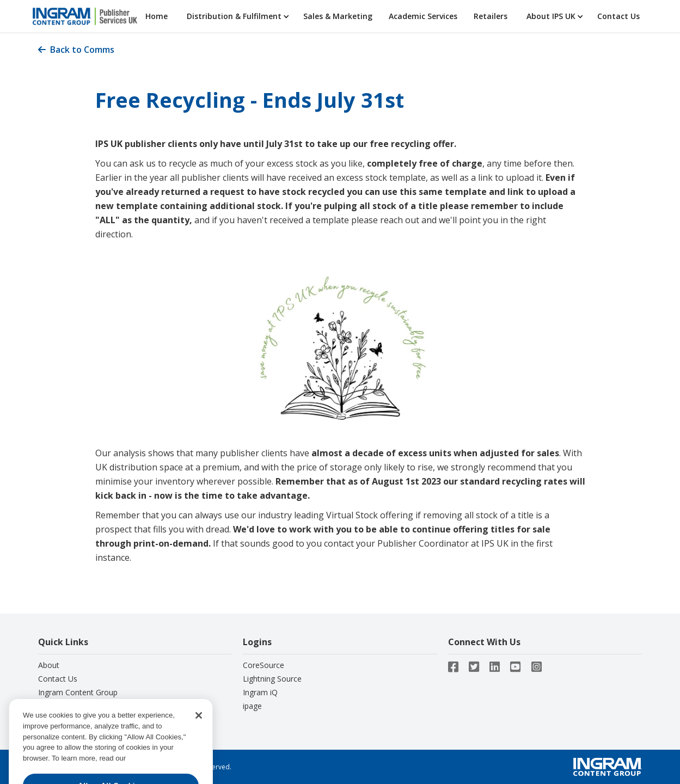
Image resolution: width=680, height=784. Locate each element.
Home (157, 16)
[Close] (199, 726)
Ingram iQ (260, 692)
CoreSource (264, 665)
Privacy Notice (63, 706)
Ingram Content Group (78, 692)
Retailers (491, 16)
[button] (237, 16)
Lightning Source (272, 679)
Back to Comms (76, 50)
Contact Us (618, 16)
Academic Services (423, 16)
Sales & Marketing (338, 16)
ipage (252, 706)
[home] (85, 16)
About (49, 665)
